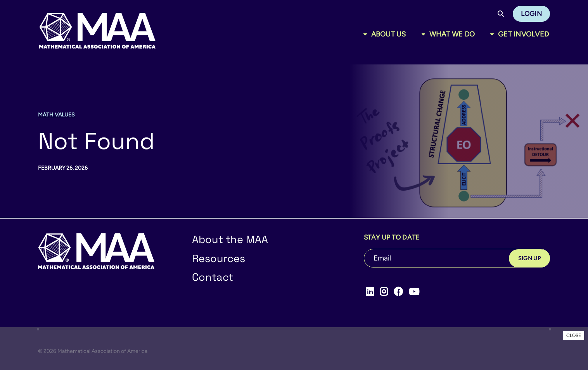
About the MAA (230, 239)
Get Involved (523, 34)
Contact (213, 277)
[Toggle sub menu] (367, 34)
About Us (389, 34)
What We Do (452, 34)
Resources (219, 258)
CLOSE (574, 335)
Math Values (56, 115)
